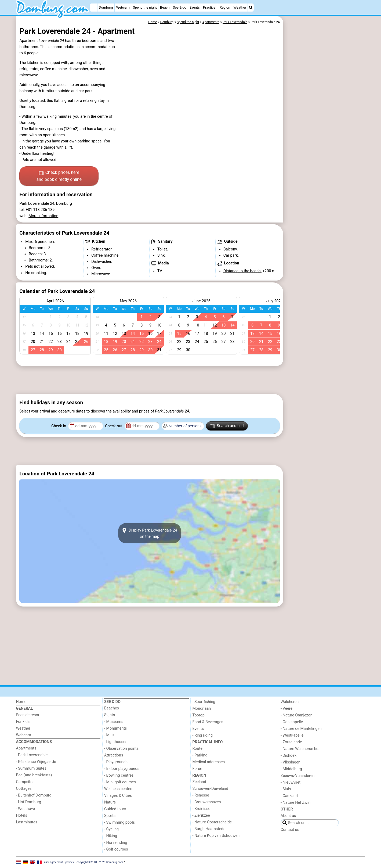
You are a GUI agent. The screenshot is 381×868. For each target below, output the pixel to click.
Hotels (22, 815)
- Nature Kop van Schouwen (216, 836)
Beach (165, 7)
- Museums (114, 722)
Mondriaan (202, 709)
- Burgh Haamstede (209, 829)
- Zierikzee (201, 815)
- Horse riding (116, 843)
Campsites (25, 782)
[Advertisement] (325, 140)
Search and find (227, 426)
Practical (210, 7)
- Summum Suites (31, 768)
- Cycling (111, 829)
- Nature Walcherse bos (300, 749)
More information (43, 216)
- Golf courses (116, 849)
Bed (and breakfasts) (34, 775)
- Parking (200, 755)
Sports (110, 816)
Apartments (26, 748)
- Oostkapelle (292, 722)
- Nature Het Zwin (295, 803)
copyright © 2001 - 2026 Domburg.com (100, 862)
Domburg (106, 7)
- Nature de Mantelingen (301, 729)
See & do (180, 7)
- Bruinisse (202, 809)
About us (288, 816)
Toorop (199, 715)
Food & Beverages (208, 722)
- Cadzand (289, 796)
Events (195, 7)
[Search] (251, 8)
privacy (70, 862)
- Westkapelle (292, 735)
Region (225, 7)
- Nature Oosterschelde (212, 822)
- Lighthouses (116, 742)
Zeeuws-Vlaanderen (297, 776)
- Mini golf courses (120, 782)
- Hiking (111, 836)
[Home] (93, 8)
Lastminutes (27, 822)
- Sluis (286, 789)
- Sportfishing (204, 702)
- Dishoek (289, 756)
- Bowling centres (119, 775)
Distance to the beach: (242, 271)
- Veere (286, 709)
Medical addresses (209, 762)
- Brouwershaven (207, 802)
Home (21, 702)
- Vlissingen (291, 762)
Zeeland (199, 782)
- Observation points (121, 749)
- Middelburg (291, 769)
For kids (23, 722)
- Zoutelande (291, 742)
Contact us (290, 830)
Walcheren (290, 702)
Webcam (123, 7)
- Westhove (26, 809)
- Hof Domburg (29, 802)
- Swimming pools (119, 822)
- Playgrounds (116, 762)
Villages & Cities (118, 796)
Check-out (114, 426)
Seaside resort (28, 715)
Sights (110, 715)
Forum (198, 769)
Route (197, 749)
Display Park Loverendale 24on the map (150, 533)
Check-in (59, 426)
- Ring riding (203, 735)
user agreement (53, 862)
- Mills (109, 735)
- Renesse (201, 795)
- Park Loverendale (32, 755)
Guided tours (115, 809)
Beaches (112, 708)
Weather (240, 7)
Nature (110, 802)
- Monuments (116, 728)
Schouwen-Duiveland (210, 789)
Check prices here (59, 176)
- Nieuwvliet (291, 782)
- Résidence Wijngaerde (36, 762)
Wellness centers (119, 789)
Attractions (114, 755)
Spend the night (145, 7)
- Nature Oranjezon (297, 715)
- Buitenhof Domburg (34, 795)
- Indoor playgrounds (122, 769)
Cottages (24, 789)
